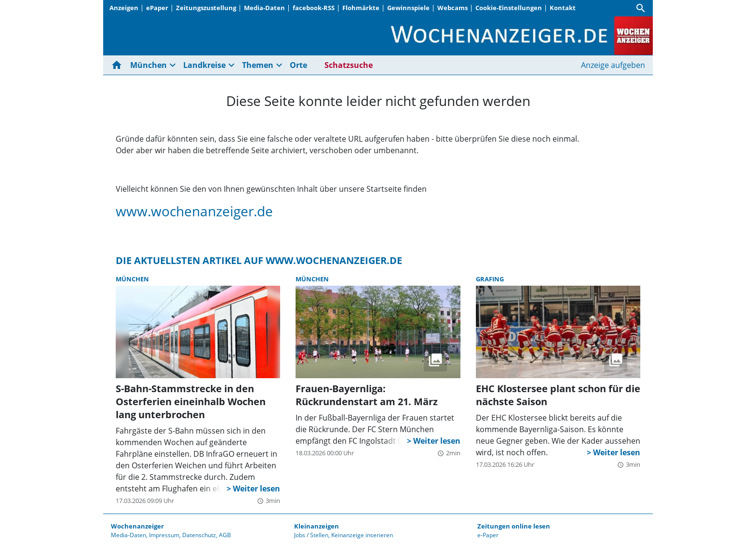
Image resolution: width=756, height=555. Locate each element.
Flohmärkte (361, 8)
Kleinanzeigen (317, 526)
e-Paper (488, 535)
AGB (225, 535)
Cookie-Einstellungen (509, 8)
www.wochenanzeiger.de (194, 211)
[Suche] (641, 8)
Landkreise (204, 65)
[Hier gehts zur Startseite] (119, 65)
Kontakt (563, 8)
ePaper (157, 8)
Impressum (164, 535)
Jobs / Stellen (311, 535)
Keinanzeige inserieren (362, 535)
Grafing (490, 279)
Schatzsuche (349, 65)
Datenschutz (199, 535)
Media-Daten (264, 8)
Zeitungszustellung (206, 8)
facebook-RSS (314, 8)
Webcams (452, 8)
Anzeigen (124, 8)
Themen (258, 65)
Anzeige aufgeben (613, 65)
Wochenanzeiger (137, 526)
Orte (298, 65)
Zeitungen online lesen (514, 526)
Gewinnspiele (408, 8)
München (148, 65)
